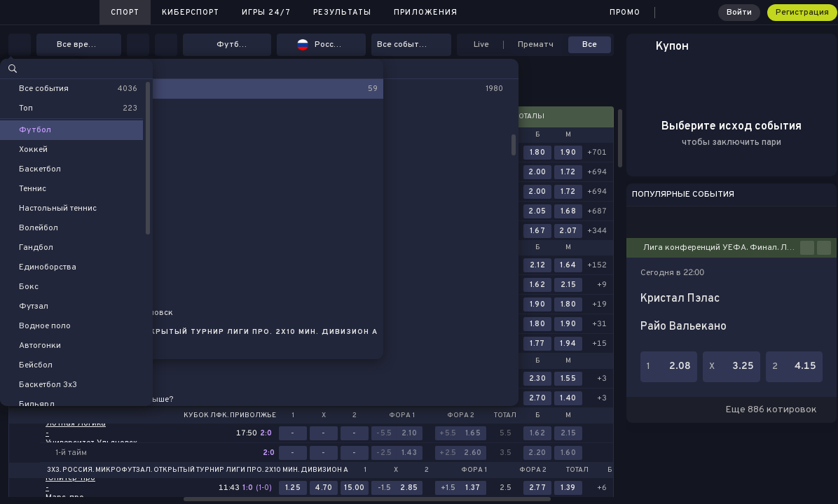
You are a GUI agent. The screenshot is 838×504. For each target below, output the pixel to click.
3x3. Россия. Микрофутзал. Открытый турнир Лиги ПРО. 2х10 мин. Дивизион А (198, 470)
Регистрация (802, 13)
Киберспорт (191, 13)
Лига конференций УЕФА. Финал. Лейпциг (722, 248)
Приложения (426, 13)
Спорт (125, 13)
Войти (739, 13)
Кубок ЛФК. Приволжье (230, 416)
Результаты (342, 13)
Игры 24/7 (266, 13)
